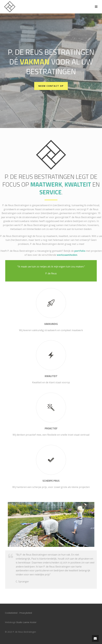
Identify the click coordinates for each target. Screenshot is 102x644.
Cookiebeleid (11, 613)
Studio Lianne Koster (26, 622)
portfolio (80, 251)
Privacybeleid (26, 613)
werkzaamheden (67, 255)
